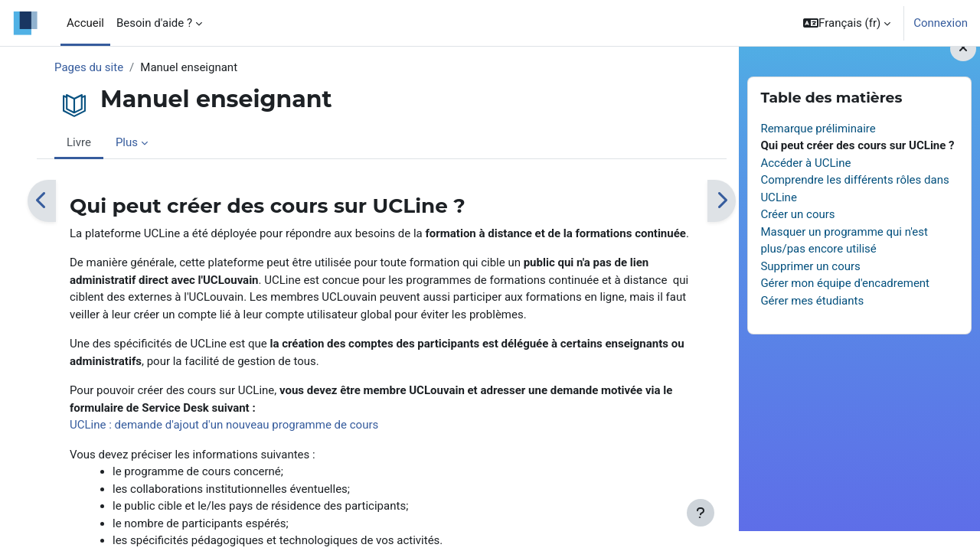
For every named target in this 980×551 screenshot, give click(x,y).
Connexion (941, 23)
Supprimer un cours (810, 286)
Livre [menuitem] (79, 142)
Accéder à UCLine (805, 183)
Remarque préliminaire (818, 148)
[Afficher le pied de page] (701, 513)
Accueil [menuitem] (85, 23)
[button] (847, 23)
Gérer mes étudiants (812, 321)
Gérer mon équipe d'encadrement (845, 303)
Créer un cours (797, 234)
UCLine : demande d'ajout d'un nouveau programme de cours (224, 425)
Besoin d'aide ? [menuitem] (154, 23)
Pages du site (89, 67)
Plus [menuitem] (127, 142)
